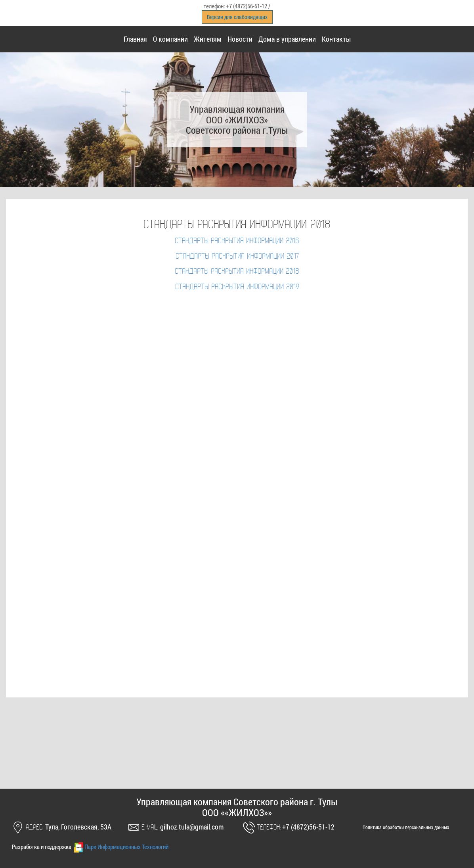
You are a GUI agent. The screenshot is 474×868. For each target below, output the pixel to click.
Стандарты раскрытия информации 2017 (237, 257)
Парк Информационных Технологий (120, 847)
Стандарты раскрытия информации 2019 (237, 287)
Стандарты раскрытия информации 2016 (237, 241)
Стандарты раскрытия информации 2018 (237, 272)
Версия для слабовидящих (237, 17)
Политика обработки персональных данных (406, 827)
